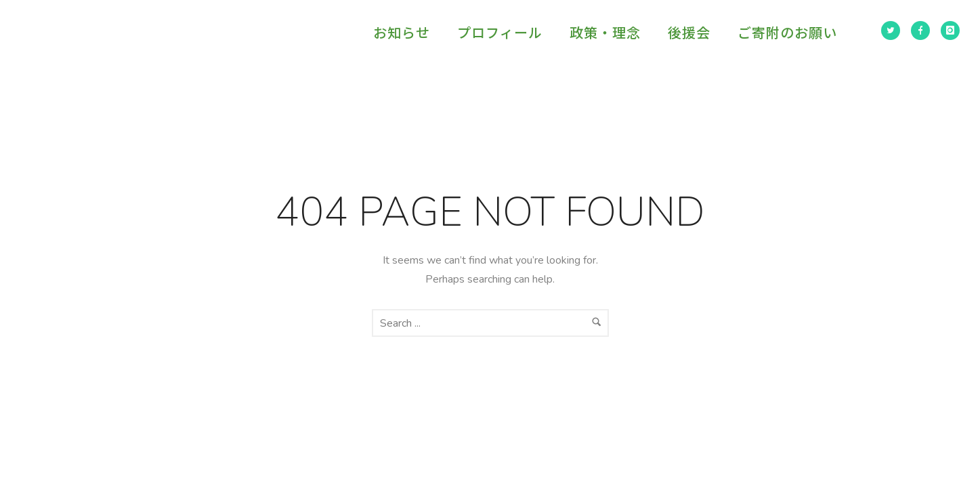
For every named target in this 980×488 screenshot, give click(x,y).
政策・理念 (605, 32)
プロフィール (500, 32)
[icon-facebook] (920, 30)
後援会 (689, 32)
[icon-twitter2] (891, 30)
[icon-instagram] (950, 30)
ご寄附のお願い (787, 32)
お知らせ (402, 32)
